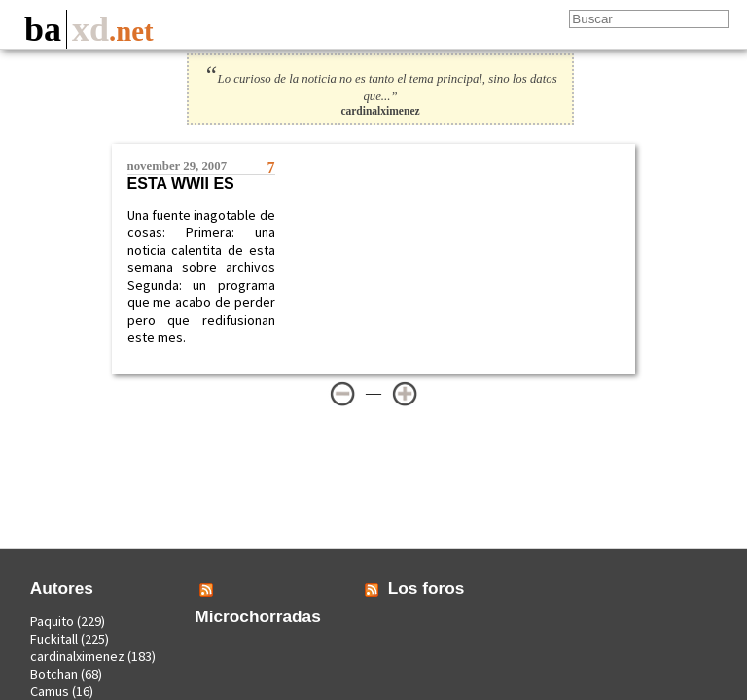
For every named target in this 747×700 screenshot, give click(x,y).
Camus (50, 691)
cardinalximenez (77, 656)
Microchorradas (258, 616)
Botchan (54, 674)
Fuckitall (54, 639)
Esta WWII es (181, 183)
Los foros (427, 588)
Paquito (52, 621)
